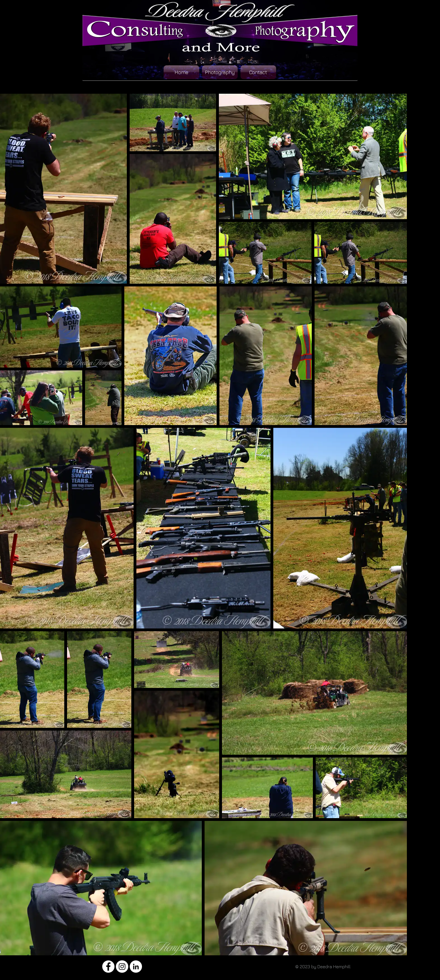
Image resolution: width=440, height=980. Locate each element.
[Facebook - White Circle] (108, 967)
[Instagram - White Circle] (122, 967)
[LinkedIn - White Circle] (136, 967)
